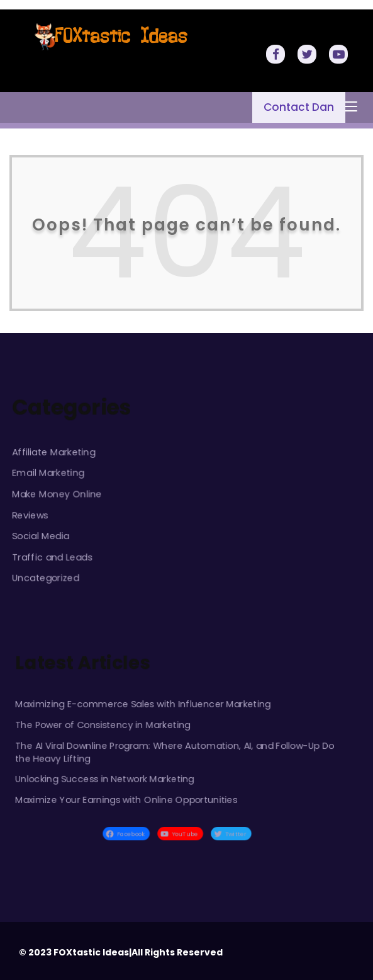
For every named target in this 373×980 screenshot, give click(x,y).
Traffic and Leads (53, 556)
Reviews (31, 515)
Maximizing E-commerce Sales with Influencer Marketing (143, 704)
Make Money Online (57, 493)
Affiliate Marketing (54, 452)
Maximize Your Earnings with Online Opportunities (126, 799)
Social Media (41, 536)
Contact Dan (299, 107)
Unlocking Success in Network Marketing (105, 778)
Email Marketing (48, 473)
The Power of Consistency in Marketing (103, 724)
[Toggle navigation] (351, 107)
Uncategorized (46, 577)
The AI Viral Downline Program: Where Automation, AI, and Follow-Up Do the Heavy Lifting (175, 752)
